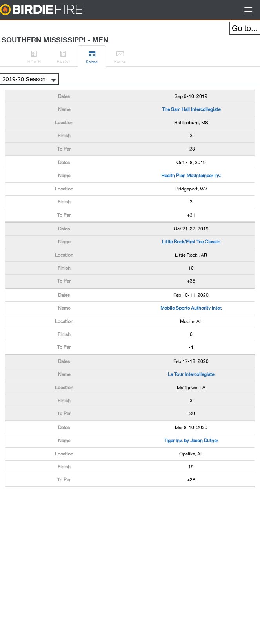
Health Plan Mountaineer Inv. (191, 176)
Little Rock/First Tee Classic (191, 242)
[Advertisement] (68, 507)
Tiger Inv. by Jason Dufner (191, 441)
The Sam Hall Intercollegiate (191, 109)
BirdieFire (57, 10)
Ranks (120, 56)
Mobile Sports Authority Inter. (191, 308)
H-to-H (34, 56)
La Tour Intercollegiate (191, 374)
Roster (63, 56)
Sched (92, 56)
